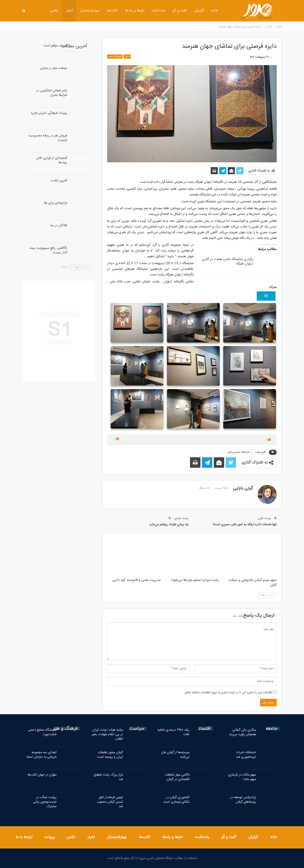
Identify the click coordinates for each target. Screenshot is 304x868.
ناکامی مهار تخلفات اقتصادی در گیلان (177, 777)
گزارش (184, 11)
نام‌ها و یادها (119, 11)
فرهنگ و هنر (115, 57)
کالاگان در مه (59, 226)
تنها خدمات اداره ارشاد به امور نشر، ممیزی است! (245, 525)
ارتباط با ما (24, 837)
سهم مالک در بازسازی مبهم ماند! (242, 777)
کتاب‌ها (97, 11)
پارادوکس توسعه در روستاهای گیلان (243, 800)
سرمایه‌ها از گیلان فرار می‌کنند (175, 755)
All (266, 296)
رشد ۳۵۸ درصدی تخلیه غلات (173, 732)
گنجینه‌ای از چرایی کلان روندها (52, 160)
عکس (71, 837)
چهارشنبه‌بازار (74, 11)
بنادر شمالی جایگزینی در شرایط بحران (52, 93)
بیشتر (39, 11)
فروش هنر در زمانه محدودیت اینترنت (48, 138)
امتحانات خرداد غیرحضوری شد (246, 755)
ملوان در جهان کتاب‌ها (42, 775)
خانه (199, 11)
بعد (262, 595)
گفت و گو (164, 11)
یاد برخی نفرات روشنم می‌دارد (169, 525)
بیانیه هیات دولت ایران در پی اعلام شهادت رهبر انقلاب (107, 734)
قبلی (272, 595)
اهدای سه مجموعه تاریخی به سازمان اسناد (41, 755)
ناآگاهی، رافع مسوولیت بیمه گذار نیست (48, 250)
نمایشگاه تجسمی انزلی (239, 452)
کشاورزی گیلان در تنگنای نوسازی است (176, 800)
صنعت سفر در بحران (54, 68)
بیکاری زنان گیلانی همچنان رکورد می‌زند (242, 732)
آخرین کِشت (59, 181)
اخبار (54, 11)
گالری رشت (260, 452)
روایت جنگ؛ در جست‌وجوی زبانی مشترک (45, 802)
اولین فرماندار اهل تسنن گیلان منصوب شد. (110, 802)
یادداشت (143, 11)
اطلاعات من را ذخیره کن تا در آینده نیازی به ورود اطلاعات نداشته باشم (229, 693)
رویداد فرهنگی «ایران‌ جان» (49, 113)
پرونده (50, 837)
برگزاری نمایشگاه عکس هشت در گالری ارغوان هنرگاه (228, 262)
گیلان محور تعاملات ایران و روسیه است (110, 755)
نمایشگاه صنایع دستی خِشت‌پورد (42, 732)
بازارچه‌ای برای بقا (56, 203)
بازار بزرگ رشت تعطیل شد (108, 777)
